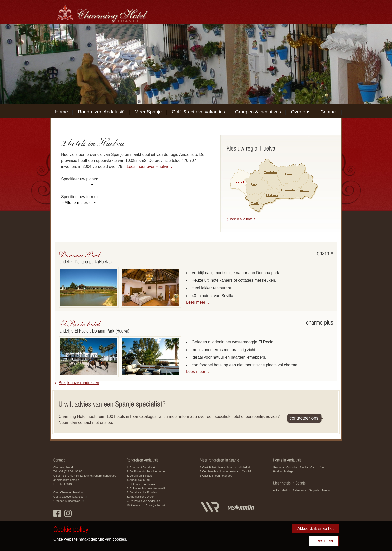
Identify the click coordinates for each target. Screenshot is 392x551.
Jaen (323, 467)
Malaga (289, 471)
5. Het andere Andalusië (142, 484)
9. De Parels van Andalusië (143, 501)
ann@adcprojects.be (66, 480)
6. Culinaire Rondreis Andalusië (146, 488)
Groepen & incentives (258, 112)
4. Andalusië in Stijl (138, 480)
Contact (329, 112)
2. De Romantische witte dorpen (147, 471)
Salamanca (300, 490)
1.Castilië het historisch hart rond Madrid (225, 467)
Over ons (301, 112)
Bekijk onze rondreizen (79, 383)
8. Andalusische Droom (141, 497)
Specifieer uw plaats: (80, 179)
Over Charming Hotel (66, 492)
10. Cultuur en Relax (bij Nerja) (146, 505)
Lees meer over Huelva (147, 167)
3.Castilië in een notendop (216, 476)
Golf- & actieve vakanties (198, 112)
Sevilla (304, 467)
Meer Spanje (148, 112)
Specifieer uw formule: (81, 197)
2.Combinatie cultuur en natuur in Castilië (225, 471)
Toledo (326, 490)
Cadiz (314, 467)
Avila (276, 490)
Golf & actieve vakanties (68, 497)
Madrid (286, 490)
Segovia (314, 490)
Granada (279, 467)
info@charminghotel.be (102, 476)
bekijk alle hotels (243, 219)
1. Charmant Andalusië (141, 467)
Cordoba (292, 467)
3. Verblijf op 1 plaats (140, 476)
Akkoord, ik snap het (316, 529)
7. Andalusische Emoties (142, 492)
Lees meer (196, 302)
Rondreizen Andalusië (101, 112)
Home (61, 112)
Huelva (277, 471)
